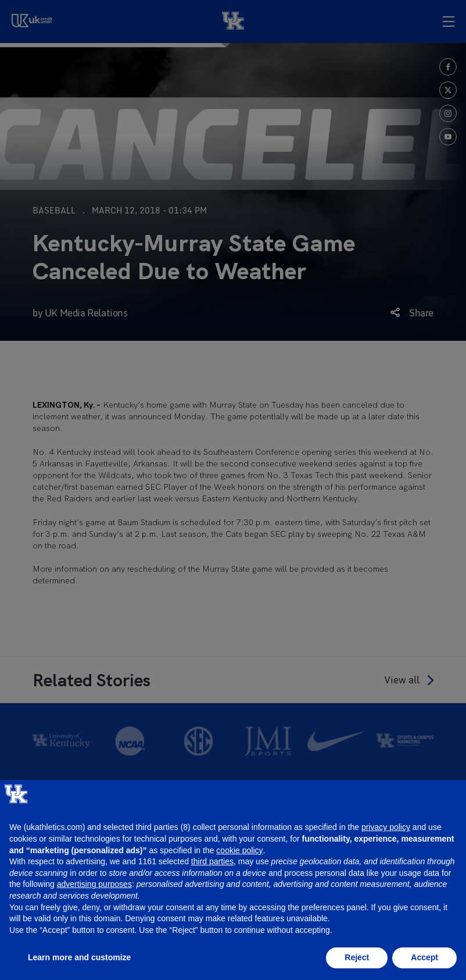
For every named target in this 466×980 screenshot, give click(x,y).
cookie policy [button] (239, 850)
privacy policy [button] (386, 827)
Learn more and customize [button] (79, 957)
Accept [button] (424, 957)
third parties (212, 861)
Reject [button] (357, 957)
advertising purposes (94, 884)
